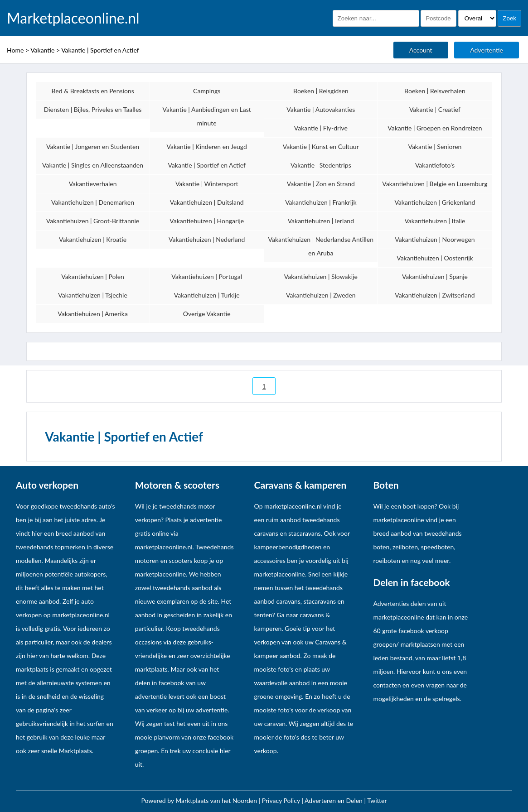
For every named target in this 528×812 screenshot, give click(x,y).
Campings (207, 91)
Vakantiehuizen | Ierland (321, 221)
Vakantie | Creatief (435, 109)
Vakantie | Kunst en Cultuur (321, 147)
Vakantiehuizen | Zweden (321, 295)
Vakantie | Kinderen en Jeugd (206, 147)
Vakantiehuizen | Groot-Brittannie (93, 221)
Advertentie (487, 50)
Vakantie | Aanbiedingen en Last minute (207, 116)
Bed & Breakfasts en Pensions (92, 91)
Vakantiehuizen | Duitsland (207, 202)
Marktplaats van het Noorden (217, 800)
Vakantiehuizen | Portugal (207, 276)
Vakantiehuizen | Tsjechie (93, 295)
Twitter (377, 800)
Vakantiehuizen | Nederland (207, 239)
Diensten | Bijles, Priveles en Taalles (93, 109)
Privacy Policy (282, 800)
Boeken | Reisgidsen (321, 91)
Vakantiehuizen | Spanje (435, 276)
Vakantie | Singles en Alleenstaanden (93, 165)
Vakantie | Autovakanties (321, 109)
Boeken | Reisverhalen (435, 91)
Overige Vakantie (207, 314)
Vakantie (42, 50)
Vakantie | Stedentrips (321, 165)
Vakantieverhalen (93, 184)
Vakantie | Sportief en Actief (100, 50)
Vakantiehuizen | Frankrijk (321, 202)
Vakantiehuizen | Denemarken (93, 202)
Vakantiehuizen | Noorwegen (435, 239)
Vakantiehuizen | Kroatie (93, 239)
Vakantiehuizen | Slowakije (321, 276)
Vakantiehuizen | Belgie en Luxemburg (435, 184)
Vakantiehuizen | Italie (435, 221)
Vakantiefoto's (435, 165)
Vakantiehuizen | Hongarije (207, 221)
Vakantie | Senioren (435, 147)
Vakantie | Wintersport (207, 184)
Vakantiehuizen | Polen (93, 276)
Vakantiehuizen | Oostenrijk (435, 258)
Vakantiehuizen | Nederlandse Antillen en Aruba (321, 246)
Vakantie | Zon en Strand (321, 184)
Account (421, 50)
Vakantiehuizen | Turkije (207, 295)
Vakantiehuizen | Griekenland (435, 202)
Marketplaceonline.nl (73, 18)
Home (15, 50)
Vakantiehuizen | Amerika (93, 314)
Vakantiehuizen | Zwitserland (435, 295)
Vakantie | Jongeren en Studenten (93, 147)
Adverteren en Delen (334, 800)
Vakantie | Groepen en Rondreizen (435, 128)
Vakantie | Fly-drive (321, 128)
